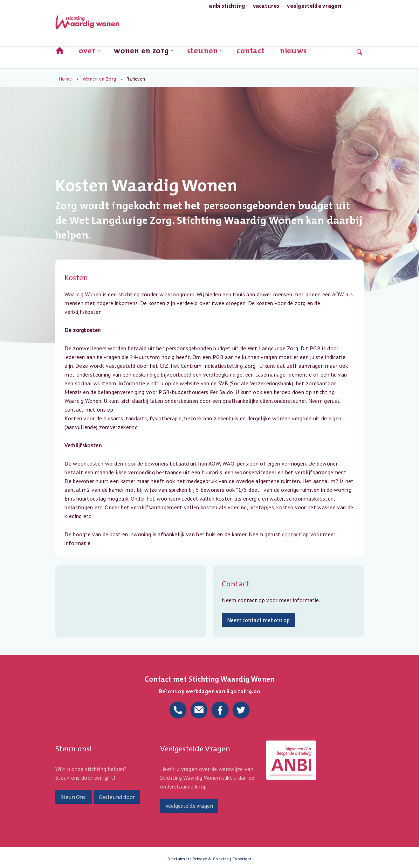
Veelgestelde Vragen (314, 6)
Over (90, 53)
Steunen (205, 53)
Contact (250, 52)
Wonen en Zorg (144, 53)
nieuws (293, 52)
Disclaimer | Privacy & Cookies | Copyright (209, 859)
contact (292, 534)
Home (65, 79)
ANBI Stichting (227, 6)
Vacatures (266, 6)
